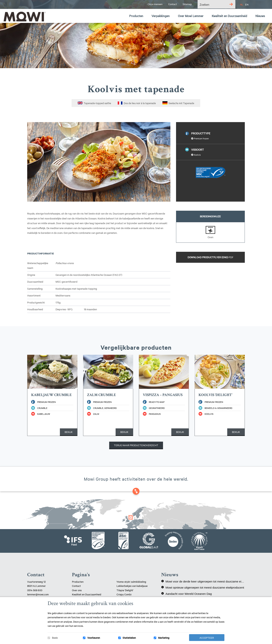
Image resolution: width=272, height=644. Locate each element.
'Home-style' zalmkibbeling (131, 582)
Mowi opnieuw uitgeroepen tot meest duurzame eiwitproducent (203, 587)
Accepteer (207, 638)
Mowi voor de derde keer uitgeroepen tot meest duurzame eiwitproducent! (203, 581)
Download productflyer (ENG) (210, 257)
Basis (55, 638)
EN (247, 4)
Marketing (164, 638)
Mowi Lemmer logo (24, 16)
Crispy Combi (124, 594)
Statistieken (129, 638)
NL (242, 4)
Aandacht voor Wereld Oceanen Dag (186, 594)
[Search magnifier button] (231, 4)
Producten (78, 582)
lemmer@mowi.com (38, 594)
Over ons (77, 590)
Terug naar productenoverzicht (136, 445)
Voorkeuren (94, 638)
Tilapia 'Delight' (125, 590)
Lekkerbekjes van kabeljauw (132, 586)
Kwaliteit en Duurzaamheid (87, 594)
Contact (76, 586)
